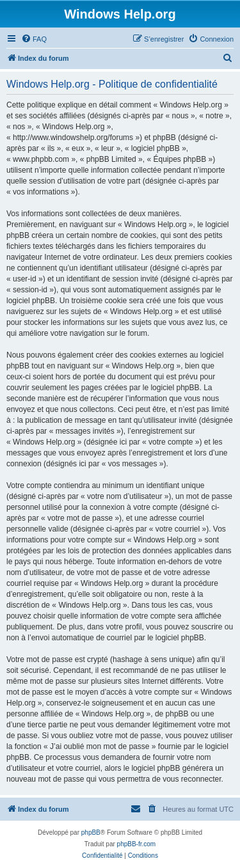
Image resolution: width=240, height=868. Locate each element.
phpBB (91, 832)
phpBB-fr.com (137, 844)
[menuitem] (34, 39)
